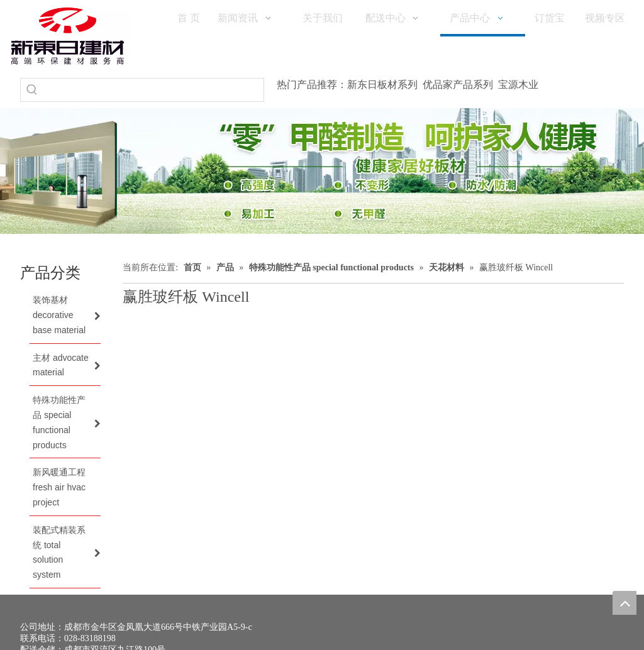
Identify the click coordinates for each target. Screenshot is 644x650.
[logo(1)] (68, 36)
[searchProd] (153, 90)
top (625, 603)
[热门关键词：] (32, 90)
